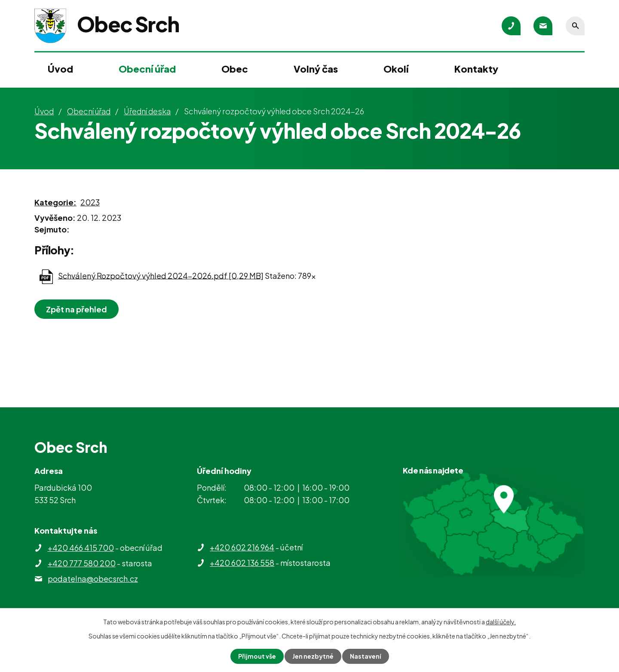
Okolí (396, 69)
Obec (235, 69)
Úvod (60, 69)
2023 (90, 202)
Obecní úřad (147, 69)
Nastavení (366, 656)
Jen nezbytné (313, 656)
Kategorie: (55, 202)
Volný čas (316, 69)
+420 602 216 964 (242, 547)
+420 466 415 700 (81, 548)
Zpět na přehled (77, 309)
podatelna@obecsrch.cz (93, 579)
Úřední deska (147, 111)
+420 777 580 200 (82, 563)
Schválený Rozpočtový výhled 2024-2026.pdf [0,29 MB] (161, 275)
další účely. (501, 622)
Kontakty (476, 69)
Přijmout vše (257, 656)
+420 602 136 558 (242, 563)
